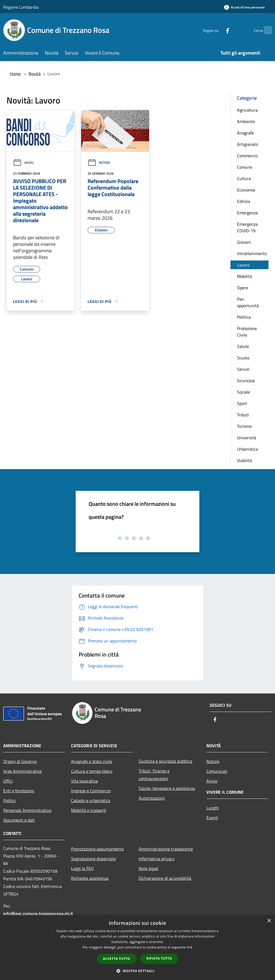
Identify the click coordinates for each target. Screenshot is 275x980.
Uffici (8, 781)
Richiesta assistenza (90, 878)
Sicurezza (246, 381)
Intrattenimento (252, 253)
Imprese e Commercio (91, 791)
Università (247, 438)
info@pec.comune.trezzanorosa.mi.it (38, 913)
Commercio (247, 156)
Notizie (99, 163)
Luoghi (213, 808)
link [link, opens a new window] (190, 947)
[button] (137, 971)
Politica (244, 317)
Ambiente (246, 121)
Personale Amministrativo (27, 810)
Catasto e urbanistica (91, 800)
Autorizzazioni (152, 798)
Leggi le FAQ (82, 868)
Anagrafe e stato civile (92, 761)
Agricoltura (247, 110)
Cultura (244, 178)
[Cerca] (265, 30)
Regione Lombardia (21, 7)
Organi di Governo (20, 761)
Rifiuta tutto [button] (159, 958)
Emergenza (247, 213)
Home (15, 74)
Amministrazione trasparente (166, 849)
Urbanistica (247, 449)
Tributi (243, 415)
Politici (9, 800)
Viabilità (244, 460)
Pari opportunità (248, 302)
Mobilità (244, 276)
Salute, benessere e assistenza (167, 788)
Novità (35, 74)
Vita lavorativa (84, 781)
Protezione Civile (247, 332)
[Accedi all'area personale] (244, 7)
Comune (245, 167)
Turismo (244, 426)
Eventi (212, 818)
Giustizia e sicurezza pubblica (165, 761)
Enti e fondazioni (19, 791)
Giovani (244, 242)
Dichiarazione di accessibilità (165, 878)
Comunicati (217, 771)
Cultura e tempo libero (92, 771)
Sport (242, 403)
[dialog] (137, 948)
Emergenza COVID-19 (247, 227)
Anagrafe (245, 133)
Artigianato (247, 144)
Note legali (148, 868)
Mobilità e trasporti (89, 810)
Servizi (243, 369)
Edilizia (244, 201)
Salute (243, 346)
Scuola (243, 358)
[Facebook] (217, 30)
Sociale (244, 392)
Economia (246, 190)
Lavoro (243, 265)
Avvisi (23, 163)
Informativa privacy (156, 859)
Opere (243, 288)
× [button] (269, 921)
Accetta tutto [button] (117, 959)
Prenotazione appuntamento (97, 849)
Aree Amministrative (23, 771)
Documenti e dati (19, 820)
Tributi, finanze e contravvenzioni (154, 775)
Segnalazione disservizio (93, 859)
